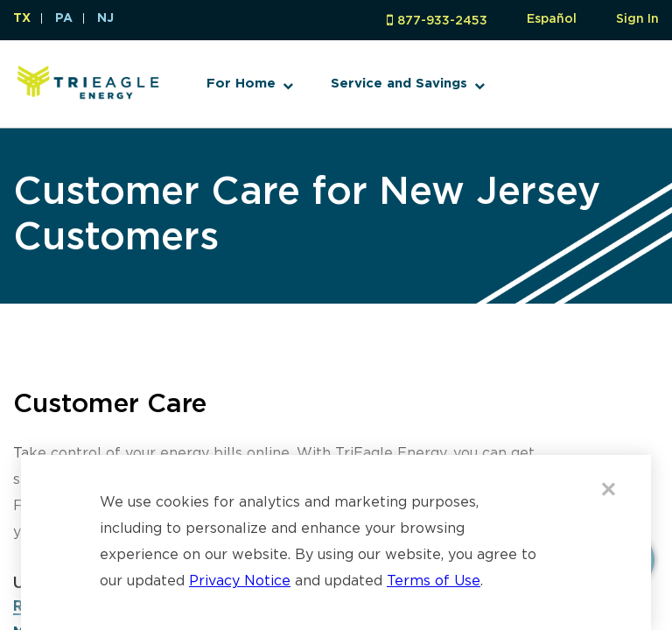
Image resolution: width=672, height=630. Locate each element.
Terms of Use (434, 581)
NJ (105, 18)
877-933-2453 (442, 21)
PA (64, 18)
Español (552, 19)
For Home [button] (241, 84)
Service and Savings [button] (399, 84)
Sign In (637, 19)
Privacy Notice (240, 581)
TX (22, 18)
